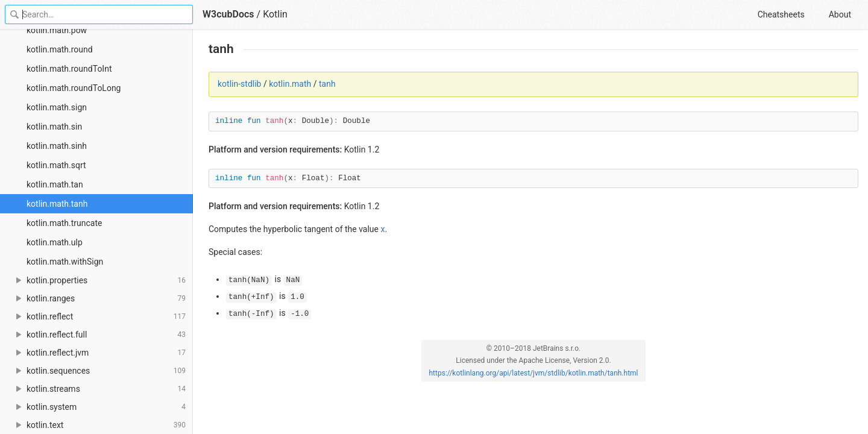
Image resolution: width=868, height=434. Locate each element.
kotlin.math (290, 84)
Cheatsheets (781, 14)
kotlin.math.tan (55, 184)
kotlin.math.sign (57, 107)
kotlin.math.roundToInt (69, 69)
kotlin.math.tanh (57, 204)
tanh (327, 84)
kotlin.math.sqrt (56, 165)
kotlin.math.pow (57, 30)
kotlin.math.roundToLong (74, 88)
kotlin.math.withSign (65, 262)
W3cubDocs (228, 14)
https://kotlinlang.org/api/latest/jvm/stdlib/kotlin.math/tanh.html (533, 373)
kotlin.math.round (60, 49)
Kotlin (275, 14)
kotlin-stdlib (239, 84)
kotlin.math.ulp (55, 242)
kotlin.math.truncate (64, 223)
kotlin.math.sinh (57, 146)
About (840, 14)
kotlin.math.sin (54, 127)
